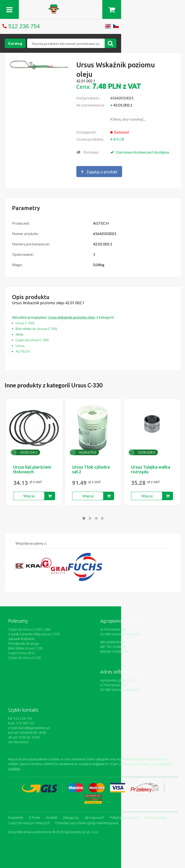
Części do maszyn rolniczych (29, 819)
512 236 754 (24, 26)
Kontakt (52, 814)
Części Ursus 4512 (22, 651)
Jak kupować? (94, 814)
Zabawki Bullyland (21, 637)
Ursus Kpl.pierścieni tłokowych (32, 468)
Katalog (15, 43)
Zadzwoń (121, 132)
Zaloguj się (71, 814)
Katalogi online (156, 814)
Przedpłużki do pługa (24, 642)
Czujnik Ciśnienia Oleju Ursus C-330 (34, 633)
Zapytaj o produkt (99, 171)
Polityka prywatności (125, 814)
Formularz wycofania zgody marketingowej (87, 819)
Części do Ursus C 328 (25, 656)
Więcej (29, 494)
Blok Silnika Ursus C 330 (26, 647)
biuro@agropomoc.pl (34, 726)
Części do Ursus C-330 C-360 (29, 628)
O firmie (35, 814)
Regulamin (16, 814)
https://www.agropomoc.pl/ (92, 7)
